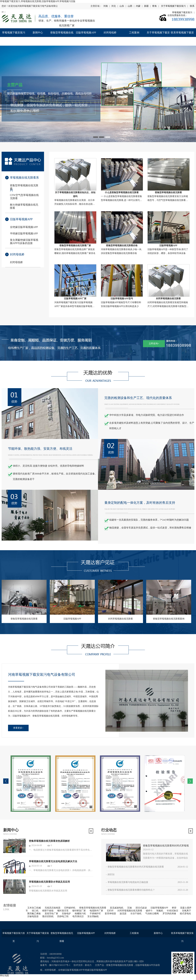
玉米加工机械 (34, 908)
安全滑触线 (93, 916)
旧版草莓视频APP (86, 33)
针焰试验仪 (173, 911)
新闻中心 (38, 33)
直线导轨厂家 (51, 914)
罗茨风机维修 (169, 914)
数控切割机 (48, 916)
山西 (130, 6)
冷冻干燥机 (136, 914)
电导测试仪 (78, 916)
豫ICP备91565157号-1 (60, 965)
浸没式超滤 (141, 908)
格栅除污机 (80, 914)
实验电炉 (66, 914)
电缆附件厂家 (96, 911)
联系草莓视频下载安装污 (182, 37)
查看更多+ (18, 728)
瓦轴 (129, 908)
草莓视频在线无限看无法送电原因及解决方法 (53, 861)
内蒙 (138, 6)
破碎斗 (149, 911)
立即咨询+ (154, 344)
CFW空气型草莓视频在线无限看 (24, 197)
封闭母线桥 (110, 33)
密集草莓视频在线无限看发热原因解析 (49, 841)
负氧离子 (187, 911)
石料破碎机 (70, 908)
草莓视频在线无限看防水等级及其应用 (49, 882)
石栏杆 (110, 911)
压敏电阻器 (33, 916)
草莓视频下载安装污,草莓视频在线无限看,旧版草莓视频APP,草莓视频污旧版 (38, 1)
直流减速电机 (117, 908)
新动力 (88, 965)
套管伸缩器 (110, 914)
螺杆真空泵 (63, 911)
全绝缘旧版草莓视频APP (24, 227)
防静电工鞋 (63, 916)
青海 (154, 6)
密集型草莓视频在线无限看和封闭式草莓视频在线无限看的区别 (166, 846)
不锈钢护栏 (95, 914)
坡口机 (35, 911)
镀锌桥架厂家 (79, 911)
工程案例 (134, 33)
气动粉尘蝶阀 (152, 914)
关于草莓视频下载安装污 (173, 6)
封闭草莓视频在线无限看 (130, 911)
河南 (106, 6)
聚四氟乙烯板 (34, 914)
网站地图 (4, 976)
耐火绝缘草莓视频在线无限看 (24, 206)
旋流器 (123, 914)
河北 (114, 6)
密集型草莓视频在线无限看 (62, 37)
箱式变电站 (185, 914)
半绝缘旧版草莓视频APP (24, 233)
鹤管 (174, 908)
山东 (122, 6)
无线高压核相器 (53, 908)
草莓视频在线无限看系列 (24, 180)
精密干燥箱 (48, 911)
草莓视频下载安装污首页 (14, 37)
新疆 (146, 6)
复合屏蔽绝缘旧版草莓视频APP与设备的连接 (24, 242)
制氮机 (160, 911)
